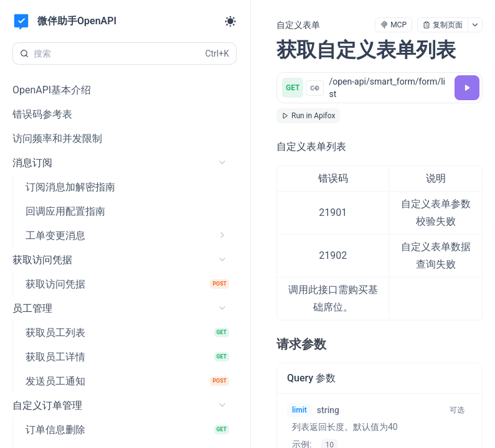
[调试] (467, 88)
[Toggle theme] (230, 21)
